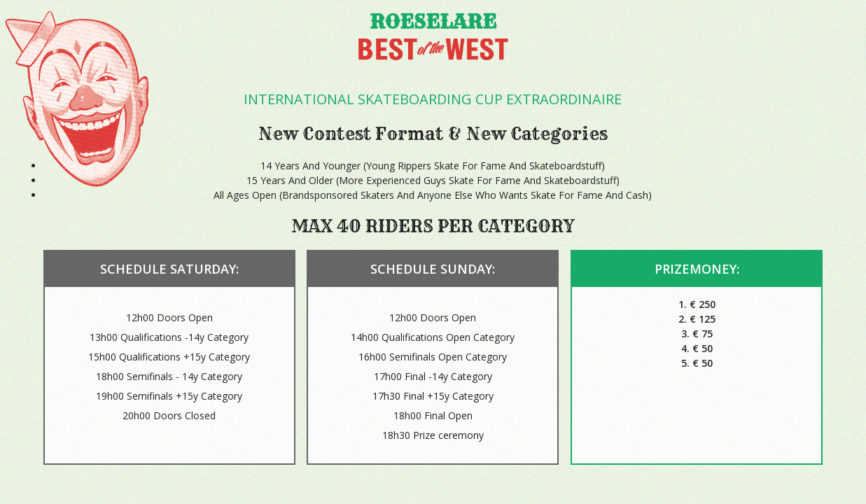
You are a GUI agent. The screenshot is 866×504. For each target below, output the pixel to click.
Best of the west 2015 (433, 51)
